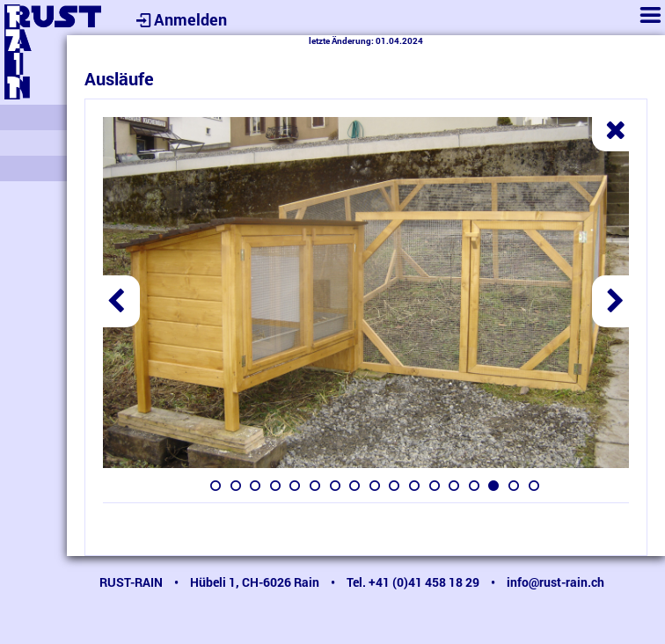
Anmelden (179, 19)
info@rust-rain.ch (555, 582)
